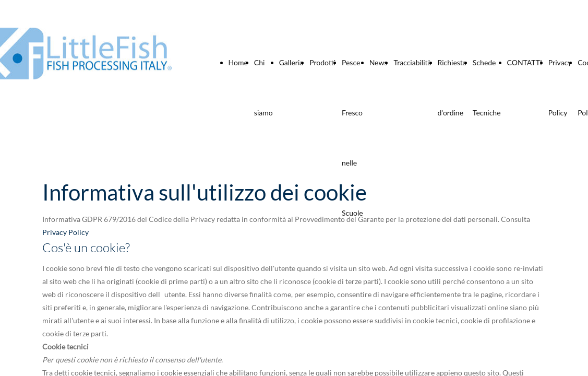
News (379, 62)
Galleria (291, 62)
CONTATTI (525, 62)
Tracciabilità (412, 62)
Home (238, 62)
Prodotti (322, 62)
